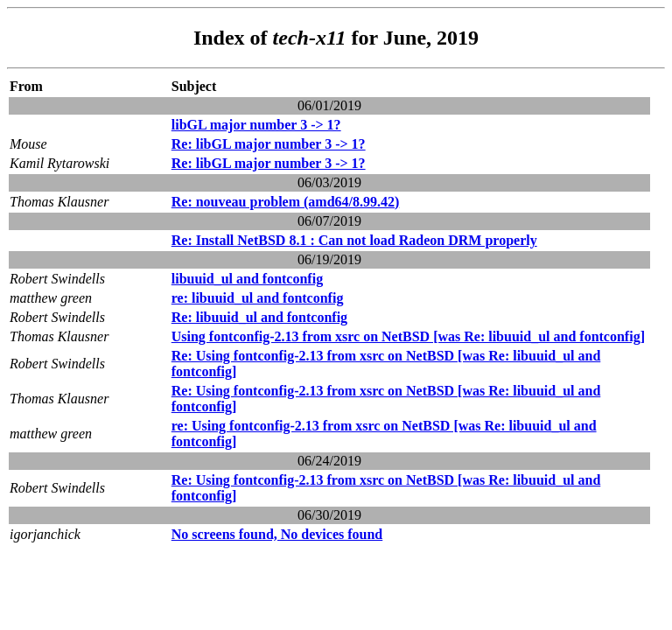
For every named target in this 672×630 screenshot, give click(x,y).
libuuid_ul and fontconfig (247, 279)
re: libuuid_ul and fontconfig (258, 298)
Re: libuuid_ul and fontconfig (259, 317)
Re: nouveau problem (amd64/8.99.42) (286, 202)
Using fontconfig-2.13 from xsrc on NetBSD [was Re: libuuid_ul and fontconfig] (408, 336)
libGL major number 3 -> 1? (256, 125)
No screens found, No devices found (277, 534)
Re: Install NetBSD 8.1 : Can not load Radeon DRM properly (354, 240)
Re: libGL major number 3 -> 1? (269, 144)
